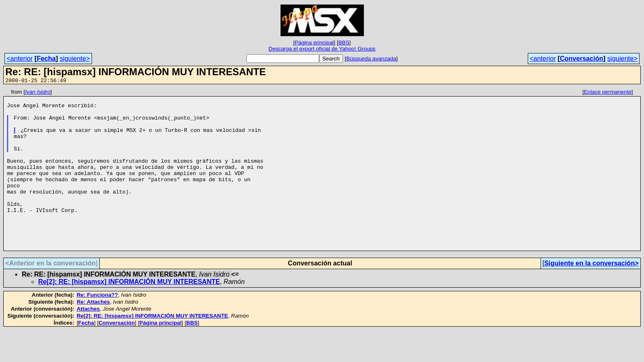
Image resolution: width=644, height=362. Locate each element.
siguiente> (75, 59)
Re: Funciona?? (98, 327)
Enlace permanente (608, 93)
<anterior (20, 59)
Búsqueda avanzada (371, 59)
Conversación (582, 59)
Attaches (88, 341)
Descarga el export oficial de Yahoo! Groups (322, 49)
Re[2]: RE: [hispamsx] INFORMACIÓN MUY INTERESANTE (129, 314)
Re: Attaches (93, 334)
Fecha (46, 59)
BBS (344, 43)
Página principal (314, 43)
